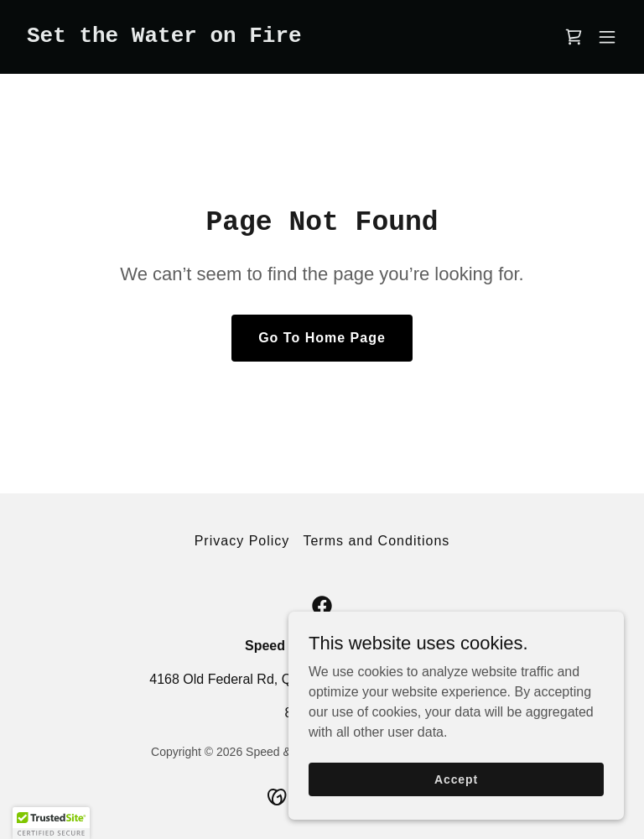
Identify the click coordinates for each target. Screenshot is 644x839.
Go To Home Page (322, 338)
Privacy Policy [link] (242, 541)
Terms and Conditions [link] (376, 541)
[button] (607, 37)
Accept (456, 779)
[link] (164, 37)
